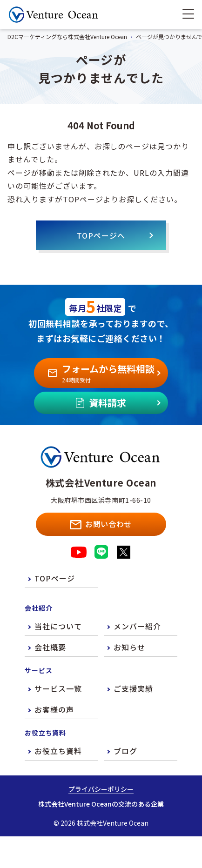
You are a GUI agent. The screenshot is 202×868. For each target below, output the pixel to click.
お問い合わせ (101, 524)
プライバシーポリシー (101, 789)
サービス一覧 (58, 688)
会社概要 (50, 647)
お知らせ (129, 647)
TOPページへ (101, 235)
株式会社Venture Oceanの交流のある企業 (101, 804)
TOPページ (55, 578)
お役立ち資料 (58, 751)
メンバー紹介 (137, 626)
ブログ (125, 751)
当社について (58, 626)
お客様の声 (54, 709)
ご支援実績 (133, 688)
